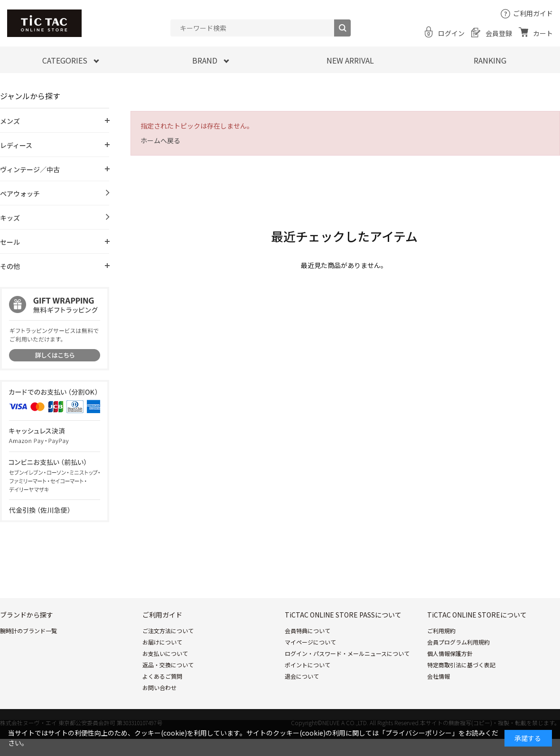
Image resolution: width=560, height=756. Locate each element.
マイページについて (310, 642)
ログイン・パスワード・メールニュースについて (347, 653)
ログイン (451, 33)
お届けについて (162, 642)
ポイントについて (308, 665)
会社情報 (439, 676)
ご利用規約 (441, 631)
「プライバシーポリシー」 (419, 733)
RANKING (490, 60)
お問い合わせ (159, 687)
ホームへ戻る (160, 140)
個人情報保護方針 (450, 653)
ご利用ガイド (533, 13)
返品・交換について (168, 665)
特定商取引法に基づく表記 (461, 665)
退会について (302, 676)
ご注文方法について (168, 631)
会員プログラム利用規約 (458, 642)
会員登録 (499, 33)
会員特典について (308, 631)
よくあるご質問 (162, 676)
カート (543, 33)
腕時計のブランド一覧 (28, 631)
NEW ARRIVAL (350, 60)
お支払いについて (165, 653)
